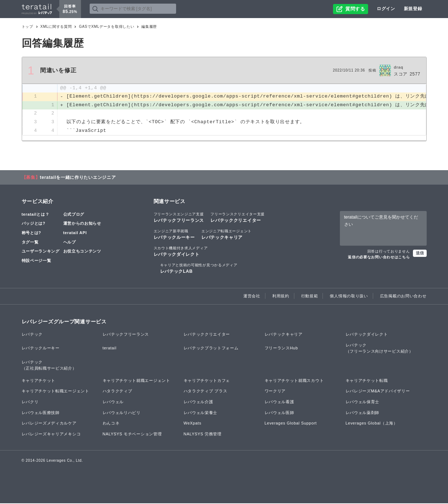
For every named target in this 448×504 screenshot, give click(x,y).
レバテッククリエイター (238, 217)
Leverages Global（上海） (372, 424)
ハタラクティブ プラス (206, 392)
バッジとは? (34, 224)
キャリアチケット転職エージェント (56, 392)
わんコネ (111, 424)
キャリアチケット (39, 381)
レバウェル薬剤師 (363, 413)
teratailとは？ (36, 215)
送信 (420, 254)
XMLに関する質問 (56, 27)
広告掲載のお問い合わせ (403, 296)
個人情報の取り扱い (349, 296)
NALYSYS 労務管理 (203, 434)
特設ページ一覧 (37, 261)
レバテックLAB (199, 269)
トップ (27, 27)
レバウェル (113, 402)
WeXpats (193, 424)
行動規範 (310, 296)
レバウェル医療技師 (41, 413)
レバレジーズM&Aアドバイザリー (378, 392)
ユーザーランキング (41, 251)
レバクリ (30, 402)
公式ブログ (74, 215)
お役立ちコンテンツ (82, 251)
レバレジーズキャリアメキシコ (51, 434)
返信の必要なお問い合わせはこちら (379, 258)
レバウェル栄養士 (201, 413)
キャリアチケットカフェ (207, 381)
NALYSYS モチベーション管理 (132, 434)
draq (399, 67)
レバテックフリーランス (179, 217)
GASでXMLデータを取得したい (106, 27)
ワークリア (275, 392)
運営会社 (252, 296)
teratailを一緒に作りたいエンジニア (78, 178)
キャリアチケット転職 (367, 381)
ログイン (386, 9)
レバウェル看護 (280, 402)
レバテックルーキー (174, 234)
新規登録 (413, 9)
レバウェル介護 (199, 402)
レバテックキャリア (227, 234)
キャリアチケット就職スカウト (294, 381)
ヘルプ (70, 242)
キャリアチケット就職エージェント (136, 381)
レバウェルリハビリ (122, 413)
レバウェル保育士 (363, 402)
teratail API (75, 233)
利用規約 (281, 296)
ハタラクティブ (118, 392)
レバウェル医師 (280, 413)
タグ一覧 (30, 242)
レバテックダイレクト (181, 251)
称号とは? (31, 233)
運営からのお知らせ (82, 224)
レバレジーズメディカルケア (49, 424)
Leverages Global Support (291, 424)
